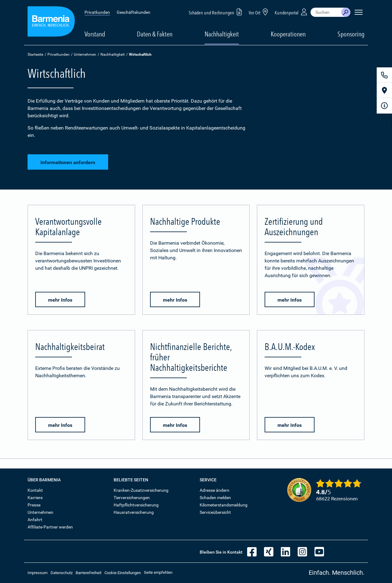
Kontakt (35, 490)
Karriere (35, 498)
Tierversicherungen (132, 498)
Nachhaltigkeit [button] (222, 34)
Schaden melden (215, 498)
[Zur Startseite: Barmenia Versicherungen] (51, 23)
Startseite (35, 55)
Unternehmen (85, 55)
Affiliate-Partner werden (50, 527)
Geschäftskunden (134, 12)
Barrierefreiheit (89, 573)
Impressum (38, 573)
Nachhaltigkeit (113, 55)
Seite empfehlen (158, 572)
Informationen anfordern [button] (68, 162)
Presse (34, 505)
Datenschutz (62, 573)
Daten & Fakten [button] (155, 34)
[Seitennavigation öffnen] (359, 12)
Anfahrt (35, 520)
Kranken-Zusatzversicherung (141, 490)
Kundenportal (292, 12)
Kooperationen (288, 34)
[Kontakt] (384, 75)
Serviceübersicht (215, 512)
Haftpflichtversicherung (136, 505)
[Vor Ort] (384, 90)
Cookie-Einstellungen (123, 573)
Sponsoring (351, 34)
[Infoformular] (384, 106)
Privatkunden (97, 12)
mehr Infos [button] (60, 300)
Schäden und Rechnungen (216, 12)
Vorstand (95, 34)
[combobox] (326, 12)
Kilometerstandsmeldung (224, 505)
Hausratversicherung (134, 512)
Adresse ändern (215, 490)
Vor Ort (259, 12)
